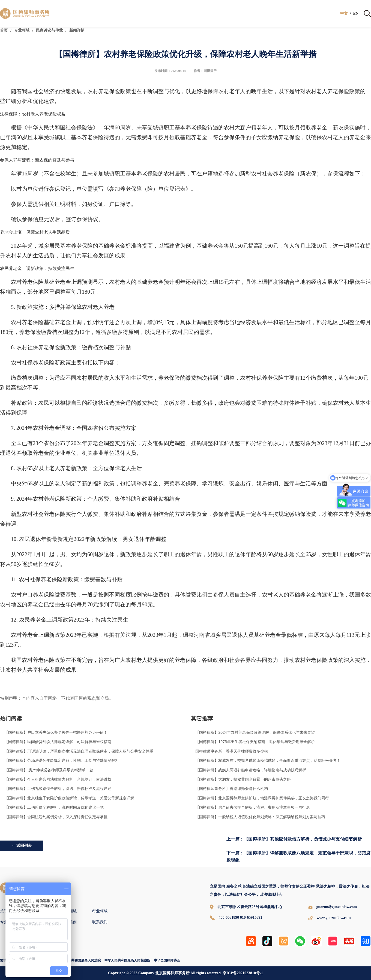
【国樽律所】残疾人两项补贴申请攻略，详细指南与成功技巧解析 (251, 770)
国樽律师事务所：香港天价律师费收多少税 (232, 751)
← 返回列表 (22, 846)
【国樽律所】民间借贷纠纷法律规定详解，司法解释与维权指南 (58, 742)
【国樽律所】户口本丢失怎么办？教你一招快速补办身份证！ (56, 732)
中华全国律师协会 (167, 960)
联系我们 (100, 922)
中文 (344, 14)
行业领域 (100, 911)
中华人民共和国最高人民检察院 (127, 960)
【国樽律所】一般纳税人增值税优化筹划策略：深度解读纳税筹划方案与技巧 (260, 817)
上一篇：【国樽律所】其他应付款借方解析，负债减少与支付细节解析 (294, 839)
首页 (4, 30)
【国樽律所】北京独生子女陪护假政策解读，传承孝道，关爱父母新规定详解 (69, 798)
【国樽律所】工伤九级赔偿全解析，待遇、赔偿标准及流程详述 (58, 789)
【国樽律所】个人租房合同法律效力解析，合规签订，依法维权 (58, 779)
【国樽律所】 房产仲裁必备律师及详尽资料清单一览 (49, 770)
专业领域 (22, 30)
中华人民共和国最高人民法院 (79, 960)
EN (356, 14)
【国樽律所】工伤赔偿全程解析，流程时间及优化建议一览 (54, 807)
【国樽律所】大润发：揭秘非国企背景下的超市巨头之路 (243, 779)
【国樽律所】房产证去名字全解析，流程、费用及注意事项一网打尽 (253, 807)
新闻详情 (77, 30)
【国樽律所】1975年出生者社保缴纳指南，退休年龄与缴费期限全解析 (255, 742)
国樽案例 (69, 922)
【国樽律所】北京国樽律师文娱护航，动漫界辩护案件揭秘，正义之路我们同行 (262, 798)
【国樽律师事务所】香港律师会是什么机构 (232, 789)
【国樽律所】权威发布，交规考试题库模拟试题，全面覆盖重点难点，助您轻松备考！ (268, 760)
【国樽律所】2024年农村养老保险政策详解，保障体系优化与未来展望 (255, 732)
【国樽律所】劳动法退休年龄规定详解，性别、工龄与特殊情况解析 (62, 760)
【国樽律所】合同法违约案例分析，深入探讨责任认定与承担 (56, 817)
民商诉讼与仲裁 (49, 30)
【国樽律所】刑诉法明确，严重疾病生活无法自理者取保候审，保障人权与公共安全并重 (79, 751)
